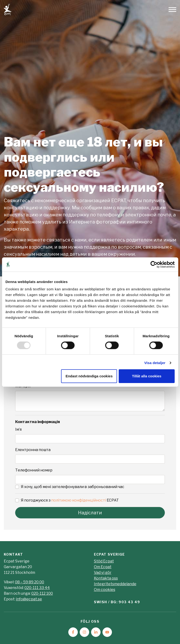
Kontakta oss (106, 578)
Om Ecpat (103, 567)
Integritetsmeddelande (115, 584)
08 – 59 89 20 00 (30, 582)
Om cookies (105, 590)
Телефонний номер (34, 470)
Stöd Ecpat (104, 561)
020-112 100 (42, 593)
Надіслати (90, 513)
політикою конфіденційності (79, 500)
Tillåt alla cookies (147, 376)
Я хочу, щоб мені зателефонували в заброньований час (73, 487)
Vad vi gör (103, 573)
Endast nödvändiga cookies (89, 376)
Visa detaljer (155, 363)
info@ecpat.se (29, 599)
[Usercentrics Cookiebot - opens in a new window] (154, 264)
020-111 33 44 (37, 588)
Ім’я (18, 429)
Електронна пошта (33, 450)
